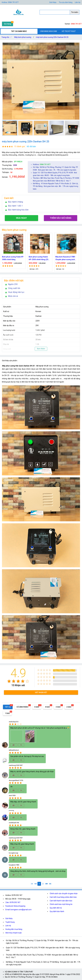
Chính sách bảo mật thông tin (61, 904)
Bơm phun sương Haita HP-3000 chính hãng (40, 258)
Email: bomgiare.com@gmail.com (18, 910)
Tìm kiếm (75, 12)
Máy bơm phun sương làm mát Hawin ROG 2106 (13, 258)
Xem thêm (41, 349)
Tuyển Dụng (10, 922)
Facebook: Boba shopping (15, 906)
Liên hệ (78, 2)
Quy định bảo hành (57, 911)
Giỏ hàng (8, 24)
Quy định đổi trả (56, 908)
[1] (32, 884)
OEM (15, 165)
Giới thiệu (53, 2)
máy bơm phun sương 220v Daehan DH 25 (52, 37)
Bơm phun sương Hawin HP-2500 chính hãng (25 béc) (65, 258)
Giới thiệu (9, 918)
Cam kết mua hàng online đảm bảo (63, 897)
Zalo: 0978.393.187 (13, 902)
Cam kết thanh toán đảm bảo (61, 901)
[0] (36, 884)
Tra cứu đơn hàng (66, 2)
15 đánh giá (19, 146)
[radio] (9, 681)
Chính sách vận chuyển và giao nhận (64, 894)
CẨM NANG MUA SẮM (48, 31)
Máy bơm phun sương (23, 37)
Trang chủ (7, 37)
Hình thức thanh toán (14, 933)
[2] (43, 884)
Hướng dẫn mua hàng (14, 929)
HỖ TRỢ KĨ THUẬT (69, 31)
